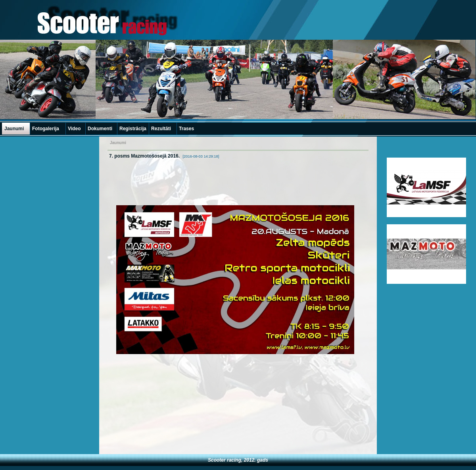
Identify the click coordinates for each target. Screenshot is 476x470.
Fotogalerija (46, 129)
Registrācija (133, 129)
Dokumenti (100, 129)
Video (74, 129)
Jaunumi (14, 129)
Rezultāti (161, 129)
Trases (186, 129)
